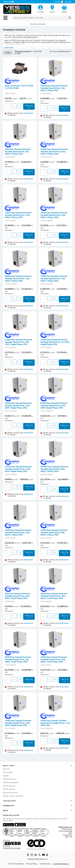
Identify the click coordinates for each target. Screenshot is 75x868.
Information (37, 806)
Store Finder (8, 772)
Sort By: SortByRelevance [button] (60, 51)
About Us (7, 769)
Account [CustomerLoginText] (40, 12)
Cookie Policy (45, 864)
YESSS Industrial (9, 779)
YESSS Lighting (9, 789)
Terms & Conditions (16, 864)
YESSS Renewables (10, 782)
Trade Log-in (29, 106)
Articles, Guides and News (13, 796)
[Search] (70, 18)
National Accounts (10, 793)
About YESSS (37, 766)
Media (37, 810)
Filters (8, 53)
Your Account (37, 801)
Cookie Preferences (61, 864)
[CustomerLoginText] (40, 7)
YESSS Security (9, 786)
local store (28, 113)
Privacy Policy (32, 864)
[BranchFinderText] (52, 9)
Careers (6, 776)
